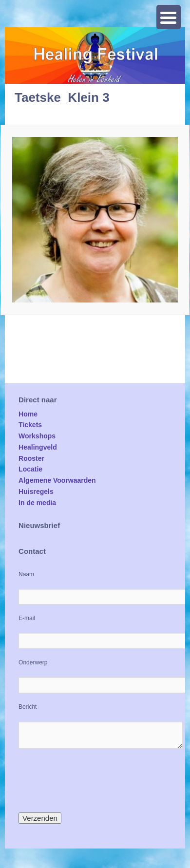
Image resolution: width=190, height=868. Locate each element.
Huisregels (36, 491)
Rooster (31, 458)
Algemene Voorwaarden (57, 480)
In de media (37, 503)
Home (28, 414)
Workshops (37, 436)
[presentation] (93, 780)
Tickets (30, 425)
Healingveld (38, 447)
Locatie (30, 469)
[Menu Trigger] (169, 17)
